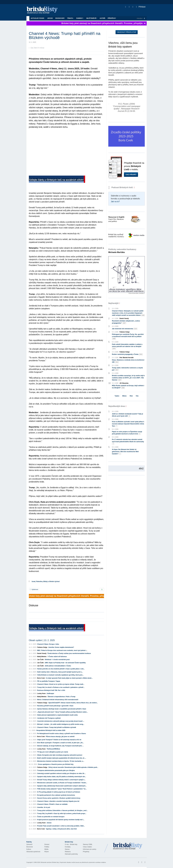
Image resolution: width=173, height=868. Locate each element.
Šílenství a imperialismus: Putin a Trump (61, 697)
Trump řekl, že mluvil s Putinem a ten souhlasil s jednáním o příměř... (61, 687)
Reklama (68, 852)
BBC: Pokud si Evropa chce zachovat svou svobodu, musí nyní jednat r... (62, 650)
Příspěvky (112, 18)
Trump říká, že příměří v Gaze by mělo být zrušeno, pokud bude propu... (62, 814)
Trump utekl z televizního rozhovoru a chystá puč (127, 369)
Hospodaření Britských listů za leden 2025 (51, 730)
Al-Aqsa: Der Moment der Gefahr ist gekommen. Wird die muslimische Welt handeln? (125, 452)
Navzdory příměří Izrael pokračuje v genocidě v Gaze (55, 706)
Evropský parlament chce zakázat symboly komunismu (56, 795)
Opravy (67, 849)
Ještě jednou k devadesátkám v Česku (58, 666)
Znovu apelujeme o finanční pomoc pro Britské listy (56, 764)
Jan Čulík (40, 660)
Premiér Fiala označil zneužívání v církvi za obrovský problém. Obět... (61, 826)
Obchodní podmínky (71, 854)
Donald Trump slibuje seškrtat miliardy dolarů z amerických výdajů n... (61, 780)
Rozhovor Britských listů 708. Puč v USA (51, 690)
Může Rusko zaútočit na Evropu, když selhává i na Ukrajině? (128, 387)
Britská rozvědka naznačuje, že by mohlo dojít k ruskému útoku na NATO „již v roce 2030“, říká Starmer (128, 378)
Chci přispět (131, 175)
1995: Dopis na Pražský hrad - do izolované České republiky (65, 663)
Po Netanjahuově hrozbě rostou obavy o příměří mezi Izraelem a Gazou (62, 734)
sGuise (49, 823)
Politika (47, 847)
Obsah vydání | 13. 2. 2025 (42, 640)
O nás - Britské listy (71, 844)
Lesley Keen (41, 693)
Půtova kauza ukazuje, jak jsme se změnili (60, 737)
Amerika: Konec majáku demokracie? (61, 647)
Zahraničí (29, 844)
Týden (117, 396)
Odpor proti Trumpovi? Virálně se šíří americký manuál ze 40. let (59, 740)
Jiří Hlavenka (124, 383)
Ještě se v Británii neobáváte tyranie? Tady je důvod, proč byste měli (127, 415)
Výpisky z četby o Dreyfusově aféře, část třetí (61, 829)
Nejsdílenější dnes (117, 406)
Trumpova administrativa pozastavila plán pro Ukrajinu (56, 770)
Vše (137, 396)
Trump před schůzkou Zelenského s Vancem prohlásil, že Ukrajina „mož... (62, 811)
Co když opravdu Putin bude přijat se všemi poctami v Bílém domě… (69, 678)
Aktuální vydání (38, 18)
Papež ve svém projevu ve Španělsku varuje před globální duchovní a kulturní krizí (127, 433)
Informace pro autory (90, 849)
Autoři (102, 18)
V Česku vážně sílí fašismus (57, 657)
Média (46, 849)
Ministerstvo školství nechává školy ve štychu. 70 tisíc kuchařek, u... (61, 761)
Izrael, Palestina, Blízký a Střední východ (46, 582)
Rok (131, 396)
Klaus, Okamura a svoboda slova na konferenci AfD (128, 361)
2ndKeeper (50, 693)
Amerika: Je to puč (44, 807)
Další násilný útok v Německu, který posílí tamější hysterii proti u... (60, 672)
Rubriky (80, 18)
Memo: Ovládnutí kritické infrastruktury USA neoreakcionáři (58, 700)
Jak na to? (115, 202)
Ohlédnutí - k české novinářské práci (57, 660)
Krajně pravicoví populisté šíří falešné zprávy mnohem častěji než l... (61, 820)
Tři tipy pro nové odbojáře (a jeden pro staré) (53, 752)
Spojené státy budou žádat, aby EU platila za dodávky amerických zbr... (62, 777)
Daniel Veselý (42, 653)
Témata (71, 18)
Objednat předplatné (127, 32)
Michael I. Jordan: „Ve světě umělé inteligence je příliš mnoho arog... (61, 724)
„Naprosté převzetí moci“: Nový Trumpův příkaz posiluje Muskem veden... (63, 712)
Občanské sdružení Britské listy (50, 862)
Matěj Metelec (42, 657)
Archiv (50, 18)
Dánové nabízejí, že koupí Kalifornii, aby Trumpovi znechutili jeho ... (60, 746)
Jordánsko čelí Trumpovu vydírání (49, 718)
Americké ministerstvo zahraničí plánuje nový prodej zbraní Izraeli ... (61, 721)
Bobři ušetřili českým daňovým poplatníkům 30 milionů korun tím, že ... (62, 758)
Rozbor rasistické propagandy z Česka (127, 354)
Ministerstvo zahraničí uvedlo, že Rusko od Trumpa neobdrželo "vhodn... (62, 783)
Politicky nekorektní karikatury (122, 251)
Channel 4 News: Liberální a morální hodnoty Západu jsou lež (58, 801)
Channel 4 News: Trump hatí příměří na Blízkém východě (57, 727)
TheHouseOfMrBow (53, 749)
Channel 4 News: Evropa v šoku (48, 644)
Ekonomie (30, 847)
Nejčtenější (92, 18)
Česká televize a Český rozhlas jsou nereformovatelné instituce (69, 653)
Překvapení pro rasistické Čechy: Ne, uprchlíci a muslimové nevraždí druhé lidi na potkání (128, 337)
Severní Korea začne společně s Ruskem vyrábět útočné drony (59, 798)
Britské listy (43, 10)
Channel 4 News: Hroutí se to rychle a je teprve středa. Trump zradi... (61, 684)
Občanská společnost (33, 852)
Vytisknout (34, 589)
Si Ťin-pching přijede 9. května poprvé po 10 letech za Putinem (59, 792)
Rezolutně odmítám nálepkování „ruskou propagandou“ (126, 322)
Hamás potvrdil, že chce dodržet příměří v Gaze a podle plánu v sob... (61, 669)
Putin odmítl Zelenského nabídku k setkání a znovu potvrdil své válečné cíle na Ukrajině (127, 347)
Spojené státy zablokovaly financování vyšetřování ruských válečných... (62, 786)
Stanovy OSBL (88, 844)
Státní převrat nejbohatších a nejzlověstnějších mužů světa (57, 715)
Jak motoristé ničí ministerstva (125, 329)
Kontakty (68, 847)
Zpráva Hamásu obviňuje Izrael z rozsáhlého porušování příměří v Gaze (62, 709)
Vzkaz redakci (87, 847)
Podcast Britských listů (121, 187)
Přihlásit (141, 7)
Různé (47, 852)
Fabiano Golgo (42, 647)
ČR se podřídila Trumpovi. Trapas (49, 681)
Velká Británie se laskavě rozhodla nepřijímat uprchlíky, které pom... (60, 675)
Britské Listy (128, 846)
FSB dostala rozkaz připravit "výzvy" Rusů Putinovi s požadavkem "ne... (62, 789)
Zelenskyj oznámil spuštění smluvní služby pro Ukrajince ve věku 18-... (61, 773)
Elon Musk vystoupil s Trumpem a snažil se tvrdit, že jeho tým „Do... (61, 743)
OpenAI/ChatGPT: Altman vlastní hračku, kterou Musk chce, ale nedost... (73, 703)
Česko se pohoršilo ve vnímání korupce (51, 817)
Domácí (47, 844)
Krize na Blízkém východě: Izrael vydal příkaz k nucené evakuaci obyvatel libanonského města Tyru (128, 424)
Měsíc (124, 396)
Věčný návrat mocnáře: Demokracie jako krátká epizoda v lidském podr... (73, 767)
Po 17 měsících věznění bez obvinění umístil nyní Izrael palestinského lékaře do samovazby (128, 442)
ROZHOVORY (60, 18)
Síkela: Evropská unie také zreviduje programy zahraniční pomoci (60, 755)
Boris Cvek (41, 678)
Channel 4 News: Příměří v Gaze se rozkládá (52, 804)
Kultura (29, 849)
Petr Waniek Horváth (127, 358)
